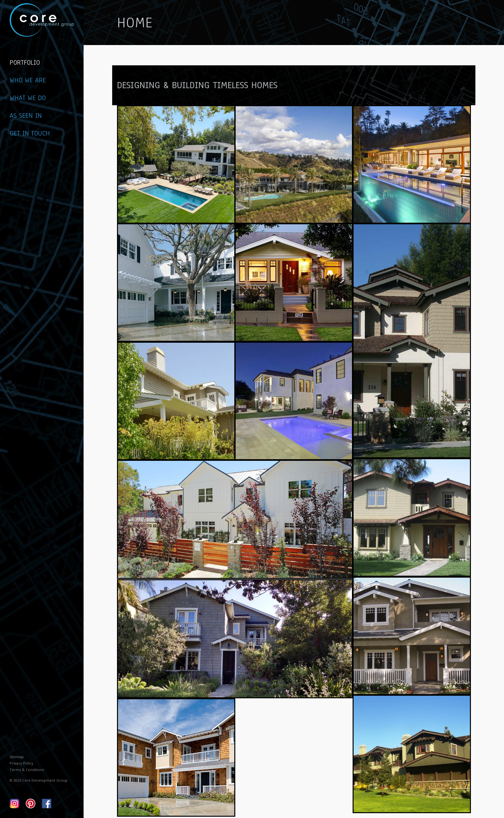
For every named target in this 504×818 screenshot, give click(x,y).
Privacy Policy (22, 763)
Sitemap (17, 757)
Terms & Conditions (27, 770)
